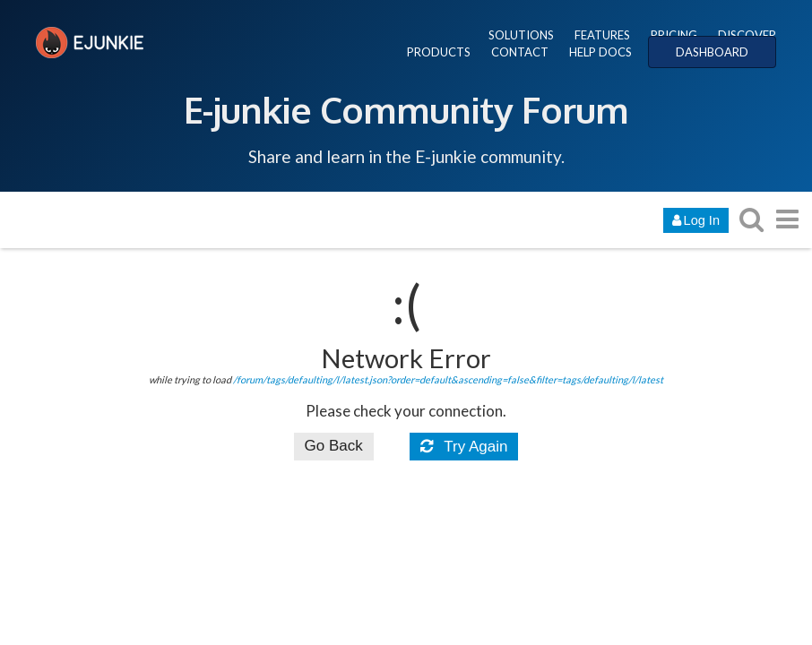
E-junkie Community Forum (406, 109)
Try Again (464, 447)
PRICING (674, 35)
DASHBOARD (712, 52)
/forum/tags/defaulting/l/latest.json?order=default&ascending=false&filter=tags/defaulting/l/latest (448, 379)
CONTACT (520, 52)
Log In (696, 220)
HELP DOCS (600, 52)
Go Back (334, 446)
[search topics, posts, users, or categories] (751, 219)
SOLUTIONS (521, 35)
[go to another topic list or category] (787, 219)
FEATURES (602, 35)
